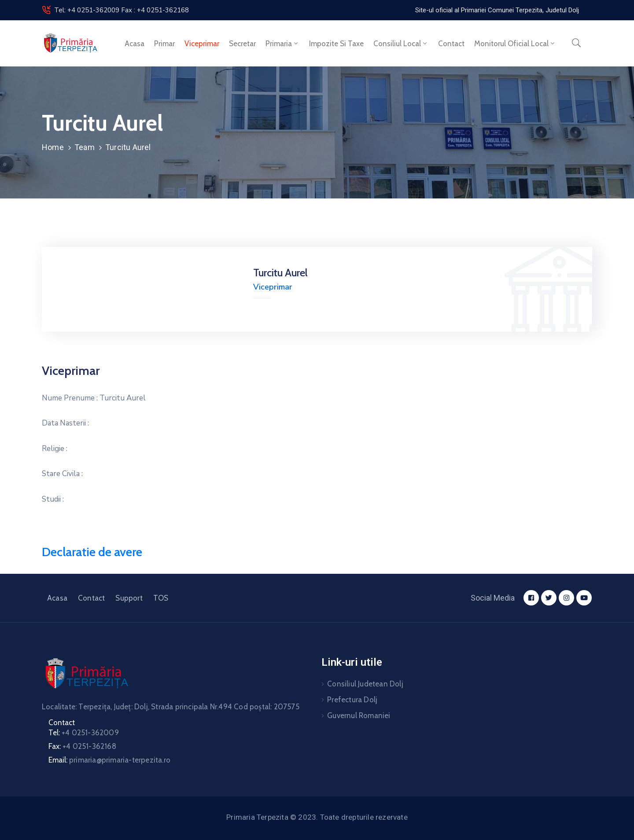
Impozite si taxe (336, 44)
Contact (451, 44)
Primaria (282, 44)
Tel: (84, 733)
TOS (161, 598)
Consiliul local (401, 44)
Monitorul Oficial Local (515, 44)
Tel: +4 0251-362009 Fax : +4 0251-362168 (122, 10)
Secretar (242, 44)
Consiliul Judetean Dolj (365, 684)
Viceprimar (202, 44)
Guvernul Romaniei (359, 715)
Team (85, 147)
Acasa (135, 44)
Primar (164, 44)
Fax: (82, 746)
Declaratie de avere (92, 552)
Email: (109, 760)
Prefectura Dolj (352, 700)
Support (129, 598)
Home (53, 147)
